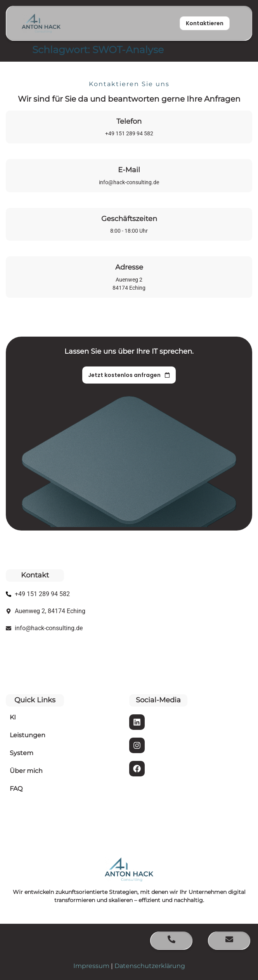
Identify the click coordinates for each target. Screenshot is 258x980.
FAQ (16, 789)
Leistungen (28, 735)
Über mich (26, 771)
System (22, 753)
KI (13, 717)
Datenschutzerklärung (150, 966)
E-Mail (129, 170)
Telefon (129, 121)
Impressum (91, 966)
